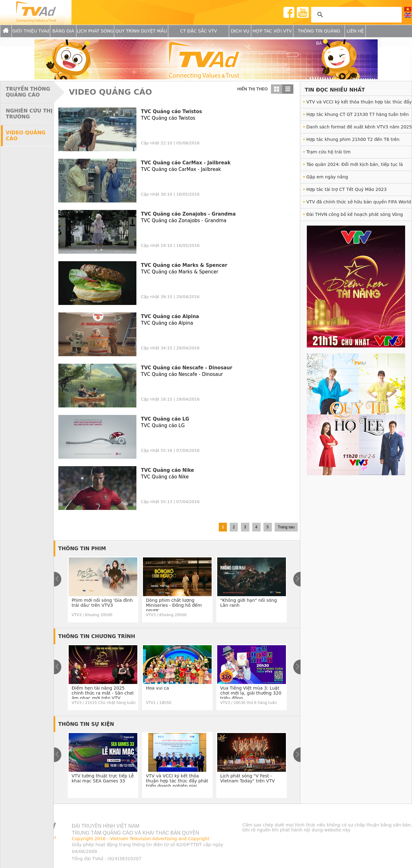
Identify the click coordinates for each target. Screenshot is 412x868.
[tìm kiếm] (356, 15)
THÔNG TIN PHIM (82, 549)
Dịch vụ (240, 31)
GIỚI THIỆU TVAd (31, 31)
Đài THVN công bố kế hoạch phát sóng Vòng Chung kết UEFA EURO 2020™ (355, 216)
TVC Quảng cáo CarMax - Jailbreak (186, 163)
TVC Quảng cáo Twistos (172, 112)
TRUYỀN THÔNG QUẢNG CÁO (28, 92)
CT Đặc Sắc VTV (199, 31)
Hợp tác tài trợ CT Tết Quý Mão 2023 (347, 189)
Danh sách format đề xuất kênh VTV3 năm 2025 (359, 127)
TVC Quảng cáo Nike (168, 470)
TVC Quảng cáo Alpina (170, 317)
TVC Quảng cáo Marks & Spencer (184, 265)
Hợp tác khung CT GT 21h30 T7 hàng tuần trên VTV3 (358, 116)
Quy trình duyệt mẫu (141, 31)
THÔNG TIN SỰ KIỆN (86, 724)
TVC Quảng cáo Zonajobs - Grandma (189, 214)
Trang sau (286, 527)
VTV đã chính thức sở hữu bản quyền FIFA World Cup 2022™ (359, 204)
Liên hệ (355, 31)
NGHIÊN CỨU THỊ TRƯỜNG (29, 114)
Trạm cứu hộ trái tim (329, 152)
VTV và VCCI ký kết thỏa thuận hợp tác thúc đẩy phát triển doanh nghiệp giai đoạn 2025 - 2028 (359, 104)
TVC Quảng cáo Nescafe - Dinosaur (187, 368)
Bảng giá (63, 31)
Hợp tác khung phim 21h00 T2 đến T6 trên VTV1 (353, 141)
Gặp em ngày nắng (327, 177)
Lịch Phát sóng (95, 31)
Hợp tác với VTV (272, 31)
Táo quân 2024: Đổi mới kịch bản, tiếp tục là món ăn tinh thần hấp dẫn (355, 166)
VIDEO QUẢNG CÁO (26, 136)
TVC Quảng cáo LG (165, 419)
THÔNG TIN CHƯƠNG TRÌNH (97, 636)
